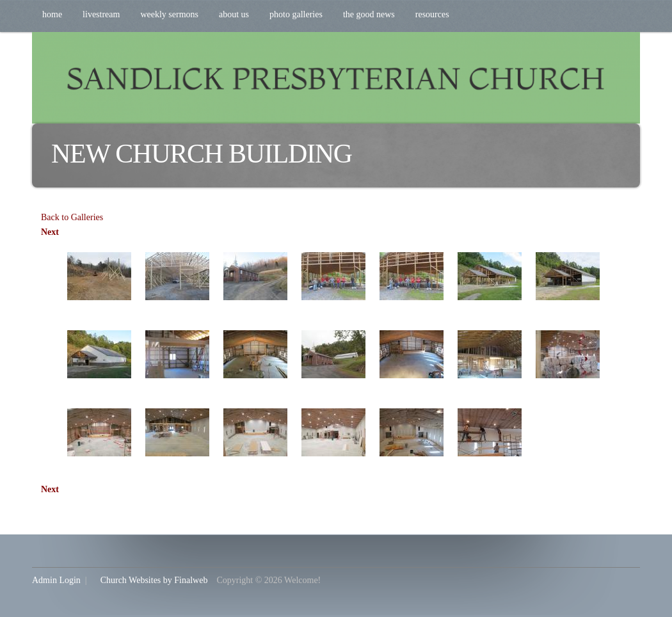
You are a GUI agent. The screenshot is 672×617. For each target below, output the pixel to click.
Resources (432, 14)
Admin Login (56, 580)
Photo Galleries (296, 14)
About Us (234, 14)
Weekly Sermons (169, 14)
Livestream (101, 14)
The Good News (369, 14)
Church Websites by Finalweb (154, 580)
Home (52, 14)
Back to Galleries (72, 217)
